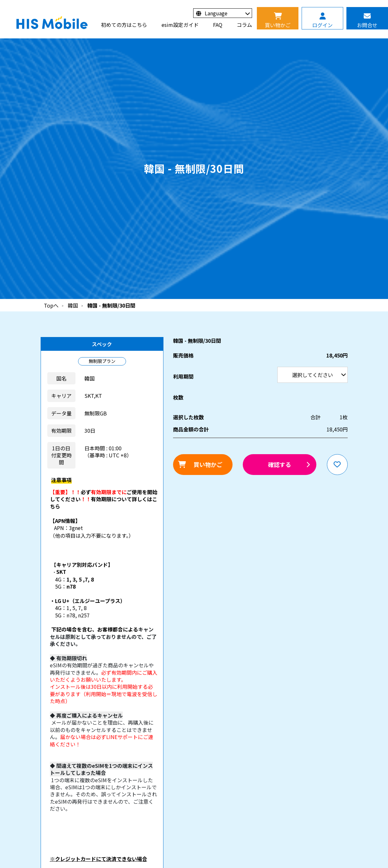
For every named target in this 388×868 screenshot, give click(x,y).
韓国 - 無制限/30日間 (111, 305)
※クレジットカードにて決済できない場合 (99, 859)
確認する (280, 464)
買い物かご (208, 464)
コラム (244, 25)
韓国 (73, 305)
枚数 (178, 397)
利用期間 (0, 0)
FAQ (218, 25)
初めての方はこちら (124, 25)
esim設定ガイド (180, 25)
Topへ (51, 305)
